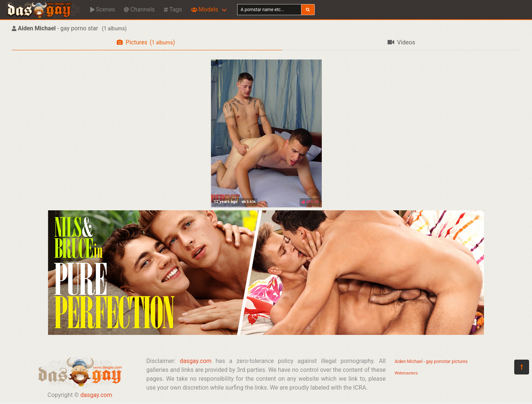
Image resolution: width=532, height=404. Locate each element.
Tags (173, 9)
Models (204, 9)
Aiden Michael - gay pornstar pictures (431, 361)
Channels (139, 9)
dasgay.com (96, 395)
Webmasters (406, 373)
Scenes (103, 9)
